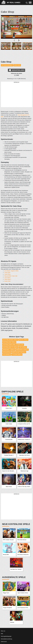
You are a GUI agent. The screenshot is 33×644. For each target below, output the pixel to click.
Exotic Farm (7, 281)
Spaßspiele (7, 352)
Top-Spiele (23, 347)
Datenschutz (4, 642)
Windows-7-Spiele (9, 350)
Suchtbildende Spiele (10, 340)
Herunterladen (17, 70)
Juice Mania (7, 278)
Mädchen (17, 65)
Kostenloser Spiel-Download (13, 345)
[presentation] (14, 40)
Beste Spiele (23, 340)
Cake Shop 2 (8, 279)
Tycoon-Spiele (17, 355)
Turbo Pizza (7, 274)
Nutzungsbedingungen (6, 636)
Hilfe (2, 634)
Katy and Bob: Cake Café (11, 276)
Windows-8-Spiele (22, 350)
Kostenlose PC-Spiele (10, 347)
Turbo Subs (7, 273)
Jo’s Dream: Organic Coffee (11, 271)
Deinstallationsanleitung (6, 639)
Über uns (3, 631)
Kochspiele (7, 355)
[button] (6, 50)
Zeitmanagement (7, 65)
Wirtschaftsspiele (19, 352)
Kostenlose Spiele (9, 342)
